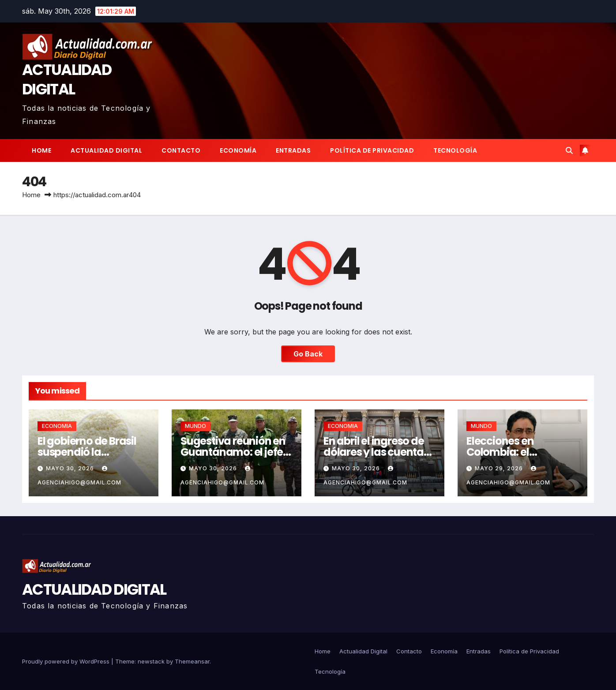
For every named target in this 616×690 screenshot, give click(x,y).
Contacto (181, 150)
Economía (238, 150)
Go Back (308, 354)
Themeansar (192, 661)
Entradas (293, 150)
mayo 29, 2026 (500, 468)
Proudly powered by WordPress (67, 661)
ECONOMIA (57, 426)
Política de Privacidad (372, 150)
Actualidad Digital (106, 150)
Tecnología (455, 150)
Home (41, 150)
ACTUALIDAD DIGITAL (67, 79)
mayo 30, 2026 (71, 468)
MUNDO (195, 426)
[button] (569, 150)
